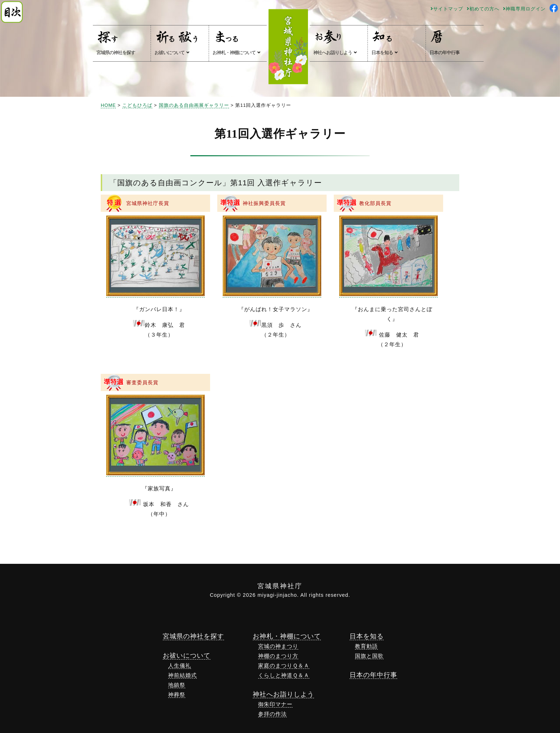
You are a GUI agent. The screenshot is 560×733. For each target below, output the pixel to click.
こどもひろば (137, 105)
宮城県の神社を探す (116, 42)
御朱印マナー (275, 704)
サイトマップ (447, 9)
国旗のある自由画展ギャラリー (194, 105)
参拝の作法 (272, 714)
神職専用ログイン (524, 9)
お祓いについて (177, 42)
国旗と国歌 (369, 656)
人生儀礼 (180, 665)
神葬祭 (177, 694)
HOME (108, 105)
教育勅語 (366, 646)
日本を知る (384, 42)
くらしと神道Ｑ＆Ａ (284, 675)
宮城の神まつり (278, 646)
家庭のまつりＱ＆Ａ (284, 665)
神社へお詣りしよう (335, 42)
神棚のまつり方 (278, 656)
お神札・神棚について (236, 42)
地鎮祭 (177, 685)
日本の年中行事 (445, 42)
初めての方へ (483, 9)
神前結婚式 (182, 675)
